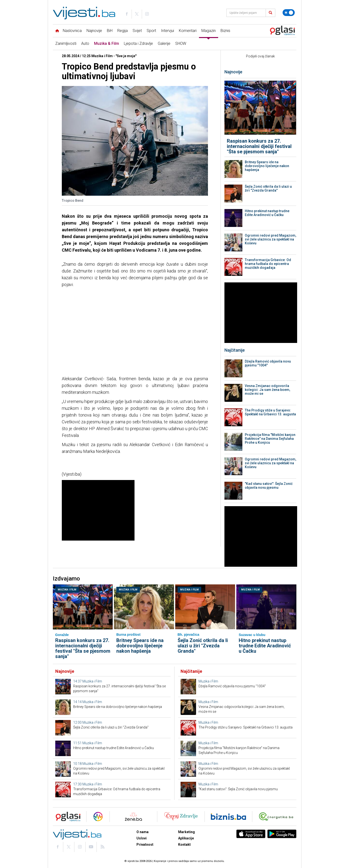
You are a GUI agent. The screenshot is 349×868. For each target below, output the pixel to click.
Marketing (186, 832)
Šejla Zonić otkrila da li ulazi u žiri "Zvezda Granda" (268, 188)
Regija (123, 31)
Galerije (164, 43)
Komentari (188, 31)
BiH (110, 31)
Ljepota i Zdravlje (138, 43)
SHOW (181, 43)
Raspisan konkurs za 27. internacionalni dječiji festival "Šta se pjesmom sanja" (259, 146)
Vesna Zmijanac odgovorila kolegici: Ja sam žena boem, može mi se (267, 390)
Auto (85, 43)
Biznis (225, 31)
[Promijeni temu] (289, 13)
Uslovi (142, 838)
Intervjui (167, 31)
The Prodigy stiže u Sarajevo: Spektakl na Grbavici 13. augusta (270, 412)
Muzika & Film (107, 43)
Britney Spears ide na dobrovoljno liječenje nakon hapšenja (267, 166)
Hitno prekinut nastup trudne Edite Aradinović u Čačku (267, 213)
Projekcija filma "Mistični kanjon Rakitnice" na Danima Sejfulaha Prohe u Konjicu (270, 439)
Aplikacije (186, 838)
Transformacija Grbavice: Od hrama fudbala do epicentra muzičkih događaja (268, 264)
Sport (151, 31)
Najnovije (94, 31)
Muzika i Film (67, 590)
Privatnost (145, 845)
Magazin (209, 31)
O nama (143, 832)
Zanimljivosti (66, 43)
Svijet (137, 31)
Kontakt (184, 845)
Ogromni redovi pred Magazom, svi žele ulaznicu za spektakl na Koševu (270, 239)
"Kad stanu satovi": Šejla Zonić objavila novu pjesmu (269, 486)
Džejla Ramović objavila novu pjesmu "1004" (268, 363)
